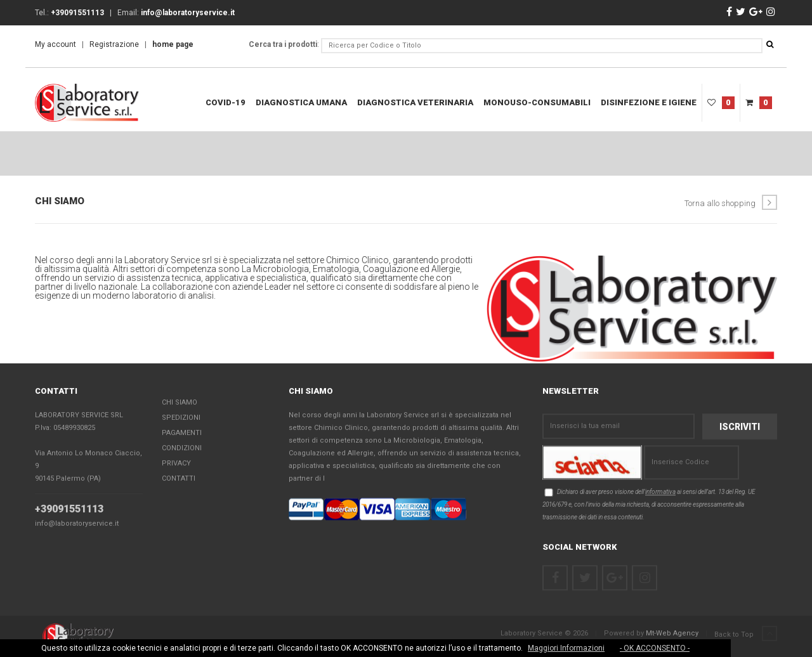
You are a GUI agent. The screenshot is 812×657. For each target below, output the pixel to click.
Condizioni (182, 449)
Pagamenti (182, 433)
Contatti (179, 479)
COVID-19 (226, 102)
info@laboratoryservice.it (77, 524)
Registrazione (114, 44)
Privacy (176, 464)
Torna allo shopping (731, 202)
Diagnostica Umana (301, 102)
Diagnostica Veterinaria (415, 102)
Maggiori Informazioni (566, 648)
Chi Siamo (180, 403)
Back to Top (746, 634)
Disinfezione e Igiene (649, 102)
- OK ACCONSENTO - (655, 648)
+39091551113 (69, 510)
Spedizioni (181, 418)
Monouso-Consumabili (537, 102)
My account (56, 44)
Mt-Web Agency (672, 633)
